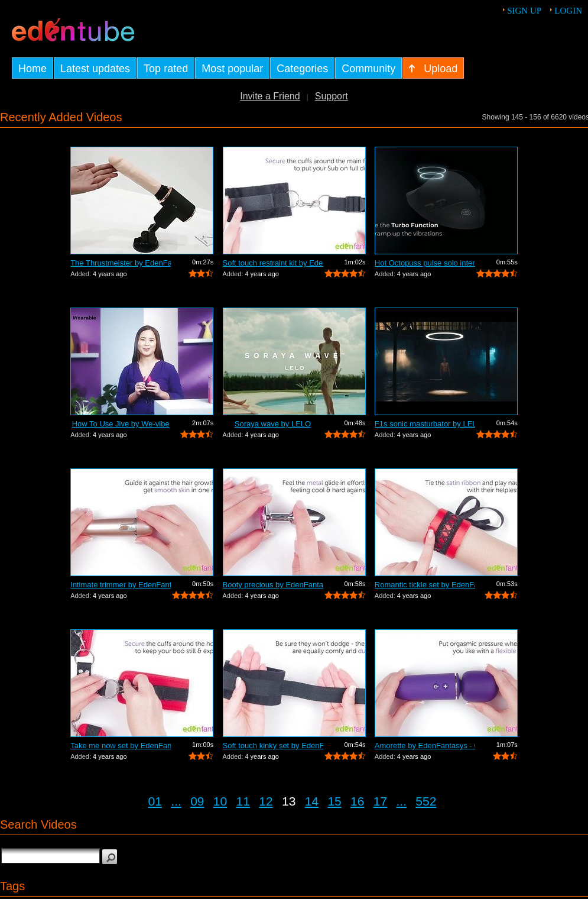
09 (197, 801)
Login (568, 11)
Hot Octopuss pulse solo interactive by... (425, 263)
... (176, 801)
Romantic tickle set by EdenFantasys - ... (425, 585)
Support (332, 96)
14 (312, 801)
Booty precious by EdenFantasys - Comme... (273, 585)
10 (220, 801)
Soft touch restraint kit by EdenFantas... (273, 263)
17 (380, 801)
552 (426, 801)
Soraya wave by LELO (273, 424)
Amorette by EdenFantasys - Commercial (425, 746)
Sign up (524, 11)
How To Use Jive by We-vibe (121, 424)
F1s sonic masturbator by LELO (425, 424)
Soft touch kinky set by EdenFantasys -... (273, 746)
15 (334, 801)
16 (357, 801)
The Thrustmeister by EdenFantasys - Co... (121, 263)
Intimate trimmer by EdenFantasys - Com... (121, 585)
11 (243, 801)
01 (155, 801)
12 (266, 801)
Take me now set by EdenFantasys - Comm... (121, 746)
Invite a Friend (270, 96)
